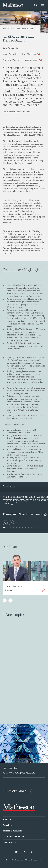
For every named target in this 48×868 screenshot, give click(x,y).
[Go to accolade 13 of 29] (41, 528)
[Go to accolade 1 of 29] (4, 528)
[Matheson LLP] (13, 5)
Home (5, 29)
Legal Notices (9, 842)
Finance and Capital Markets (22, 29)
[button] (42, 5)
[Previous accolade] (5, 523)
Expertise (7, 825)
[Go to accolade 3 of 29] (10, 528)
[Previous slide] (5, 600)
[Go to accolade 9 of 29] (29, 528)
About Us (7, 819)
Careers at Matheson (12, 831)
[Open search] (36, 5)
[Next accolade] (11, 523)
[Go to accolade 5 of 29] (16, 528)
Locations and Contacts (13, 837)
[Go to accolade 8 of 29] (26, 528)
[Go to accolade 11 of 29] (35, 528)
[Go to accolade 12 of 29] (38, 528)
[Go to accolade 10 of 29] (32, 528)
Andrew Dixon (34, 60)
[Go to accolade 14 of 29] (44, 528)
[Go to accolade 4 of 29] (13, 528)
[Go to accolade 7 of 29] (23, 528)
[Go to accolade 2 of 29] (7, 528)
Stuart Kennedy (11, 54)
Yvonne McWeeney (13, 60)
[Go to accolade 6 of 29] (19, 528)
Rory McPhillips (31, 54)
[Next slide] (10, 600)
